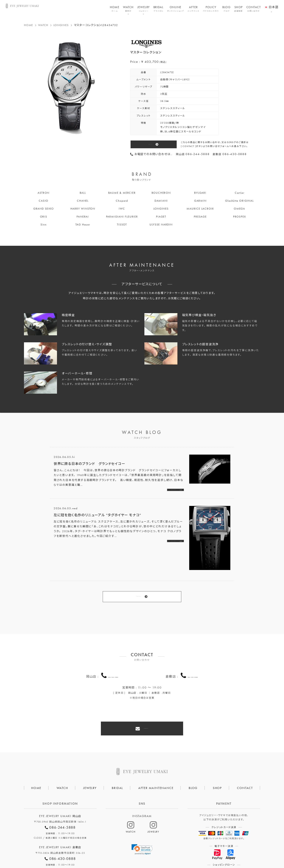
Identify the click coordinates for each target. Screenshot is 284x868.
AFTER (193, 9)
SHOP (238, 9)
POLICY (211, 9)
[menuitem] (271, 5)
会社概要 (97, 852)
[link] (142, 823)
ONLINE (175, 9)
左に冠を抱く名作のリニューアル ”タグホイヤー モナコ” (97, 517)
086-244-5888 (113, 659)
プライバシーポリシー (124, 852)
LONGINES (61, 25)
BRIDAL (159, 9)
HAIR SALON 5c (157, 852)
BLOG (226, 9)
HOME (115, 9)
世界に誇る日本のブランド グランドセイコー (89, 464)
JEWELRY (144, 9)
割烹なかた (182, 852)
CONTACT (254, 9)
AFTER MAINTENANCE (156, 761)
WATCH (128, 9)
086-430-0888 (193, 659)
